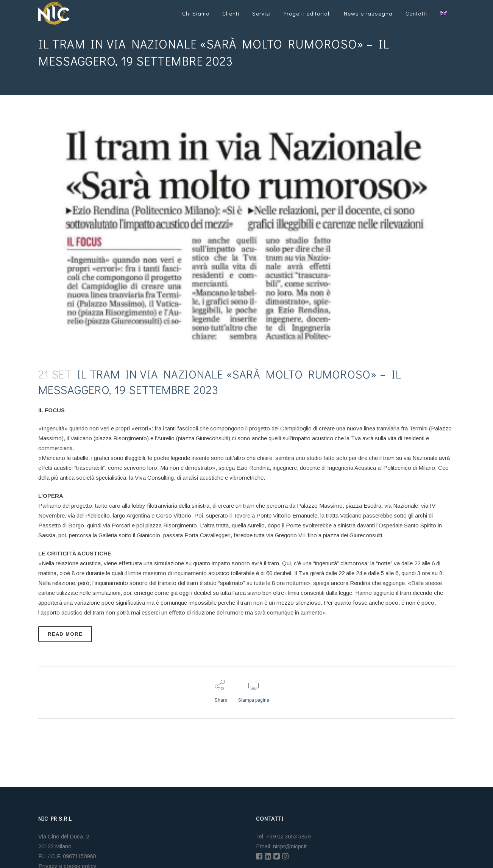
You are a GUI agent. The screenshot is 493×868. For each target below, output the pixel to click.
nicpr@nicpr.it (290, 846)
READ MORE (65, 634)
